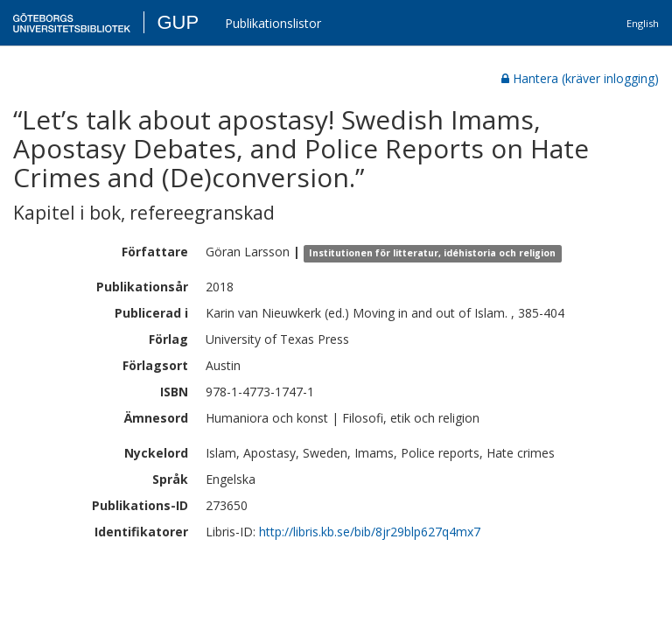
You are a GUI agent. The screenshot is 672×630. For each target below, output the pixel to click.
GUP (178, 22)
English (643, 23)
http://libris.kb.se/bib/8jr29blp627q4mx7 (370, 532)
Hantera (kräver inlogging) (580, 78)
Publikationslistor (273, 23)
